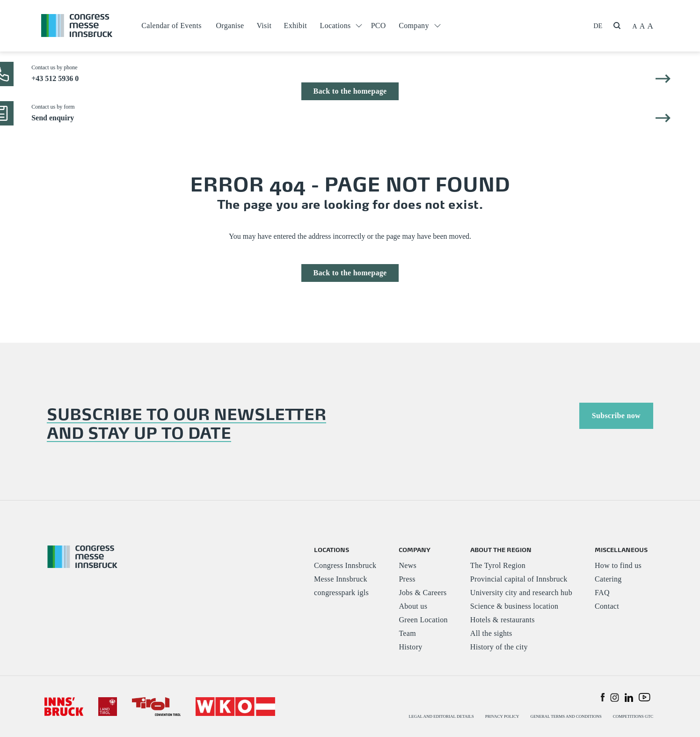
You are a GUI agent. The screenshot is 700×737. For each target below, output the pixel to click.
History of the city (499, 647)
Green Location (423, 620)
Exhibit (295, 26)
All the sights (491, 633)
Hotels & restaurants (503, 620)
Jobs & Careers (423, 593)
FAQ (602, 593)
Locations (335, 26)
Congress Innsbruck (345, 565)
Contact (607, 606)
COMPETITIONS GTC (633, 716)
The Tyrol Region (498, 565)
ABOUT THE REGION (501, 549)
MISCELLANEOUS (621, 549)
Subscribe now (616, 416)
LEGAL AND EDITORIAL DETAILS (441, 716)
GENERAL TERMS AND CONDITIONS (566, 716)
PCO (379, 26)
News (408, 565)
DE (598, 26)
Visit (264, 26)
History (410, 647)
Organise (230, 26)
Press (407, 579)
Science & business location (514, 606)
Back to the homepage (350, 91)
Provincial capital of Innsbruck (519, 579)
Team (407, 633)
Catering (608, 579)
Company (414, 26)
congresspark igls (341, 593)
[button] (603, 697)
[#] (64, 706)
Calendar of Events (171, 26)
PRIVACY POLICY (502, 716)
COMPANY (415, 549)
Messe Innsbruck (341, 579)
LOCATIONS (332, 549)
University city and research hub (521, 593)
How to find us (618, 565)
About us (413, 606)
